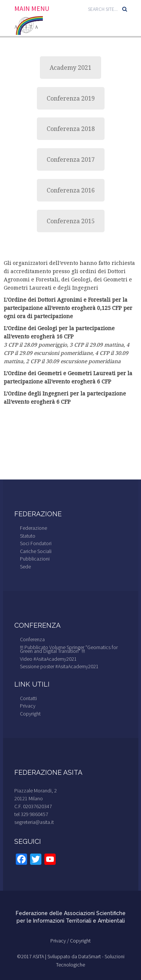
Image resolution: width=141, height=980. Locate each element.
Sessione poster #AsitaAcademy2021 (59, 666)
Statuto (28, 536)
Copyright (30, 714)
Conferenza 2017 (71, 159)
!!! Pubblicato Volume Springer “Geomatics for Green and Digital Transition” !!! (69, 649)
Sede (25, 567)
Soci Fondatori (36, 543)
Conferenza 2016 (71, 190)
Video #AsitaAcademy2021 (48, 659)
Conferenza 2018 (71, 129)
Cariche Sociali (36, 551)
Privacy (28, 706)
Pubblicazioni (35, 559)
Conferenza (32, 639)
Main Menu (32, 9)
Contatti (28, 698)
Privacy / (60, 941)
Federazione (33, 528)
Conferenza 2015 (71, 221)
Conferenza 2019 (71, 98)
